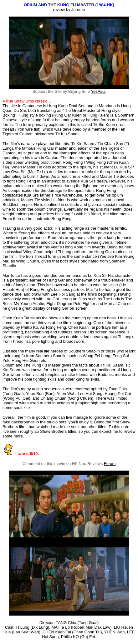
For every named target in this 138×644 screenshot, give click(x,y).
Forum (110, 464)
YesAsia (98, 91)
